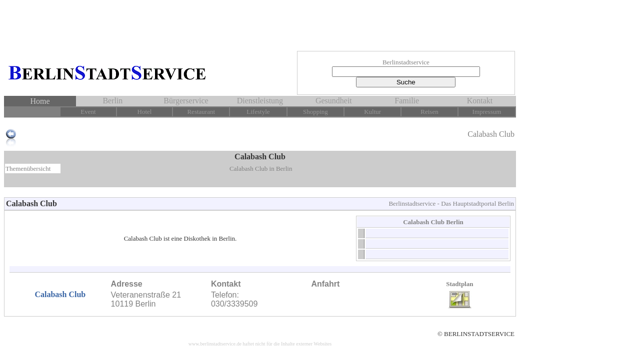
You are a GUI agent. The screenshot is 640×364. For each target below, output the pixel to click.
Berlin (112, 101)
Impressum (487, 112)
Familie (407, 101)
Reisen (429, 112)
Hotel (145, 112)
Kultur (372, 112)
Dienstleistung (260, 101)
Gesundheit (334, 101)
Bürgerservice (186, 101)
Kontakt (480, 101)
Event (88, 112)
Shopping (315, 112)
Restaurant (201, 112)
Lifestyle (258, 112)
